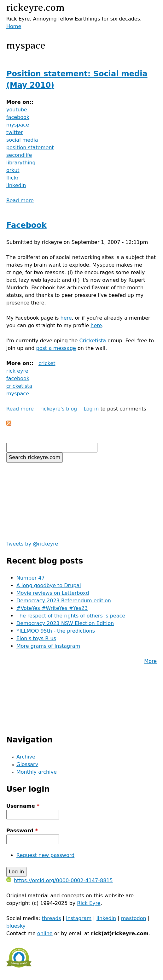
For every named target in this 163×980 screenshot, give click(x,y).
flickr (12, 178)
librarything (21, 163)
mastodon (134, 918)
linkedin (16, 185)
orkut (13, 170)
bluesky (16, 926)
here (66, 318)
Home (14, 26)
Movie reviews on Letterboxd (53, 593)
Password (22, 831)
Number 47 (31, 578)
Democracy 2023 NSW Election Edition (65, 623)
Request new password (45, 855)
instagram (79, 918)
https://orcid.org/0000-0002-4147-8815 (60, 880)
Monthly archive (37, 772)
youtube (17, 110)
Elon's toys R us (36, 638)
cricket (47, 363)
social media (22, 140)
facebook (18, 117)
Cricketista (93, 341)
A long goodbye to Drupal (49, 585)
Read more (20, 201)
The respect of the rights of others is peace (71, 616)
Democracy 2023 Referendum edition (64, 601)
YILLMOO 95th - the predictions (56, 631)
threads (52, 918)
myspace (18, 125)
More (150, 661)
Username (23, 806)
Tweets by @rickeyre (32, 544)
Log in (91, 409)
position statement (30, 148)
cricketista (19, 386)
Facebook (26, 225)
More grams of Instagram (48, 646)
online (45, 933)
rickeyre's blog (59, 409)
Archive (26, 757)
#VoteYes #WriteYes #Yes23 (52, 608)
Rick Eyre (89, 903)
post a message (56, 348)
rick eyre (17, 371)
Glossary (27, 764)
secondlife (19, 155)
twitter (15, 132)
